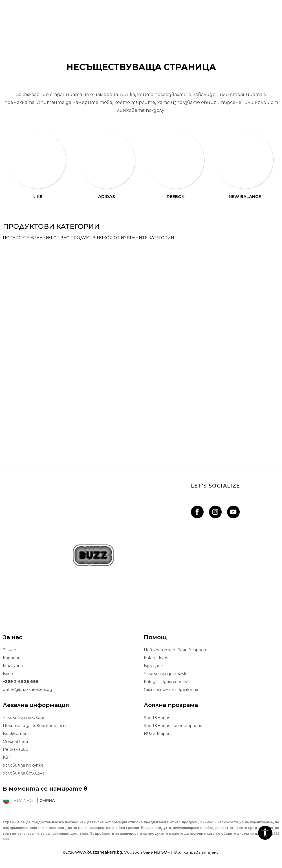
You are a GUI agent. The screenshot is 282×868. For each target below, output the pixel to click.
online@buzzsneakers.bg (27, 689)
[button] (265, 833)
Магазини (13, 666)
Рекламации (16, 749)
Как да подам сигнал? (167, 682)
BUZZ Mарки (157, 734)
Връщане (153, 666)
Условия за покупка (23, 765)
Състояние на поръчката (171, 689)
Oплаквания (15, 741)
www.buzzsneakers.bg (99, 852)
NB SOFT (163, 852)
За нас (9, 650)
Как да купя (156, 658)
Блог (8, 674)
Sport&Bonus (157, 718)
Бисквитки (15, 734)
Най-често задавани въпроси (175, 650)
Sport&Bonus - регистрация (173, 726)
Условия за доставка (166, 674)
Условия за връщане (24, 773)
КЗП (7, 757)
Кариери (12, 658)
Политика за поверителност (35, 726)
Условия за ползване (24, 718)
